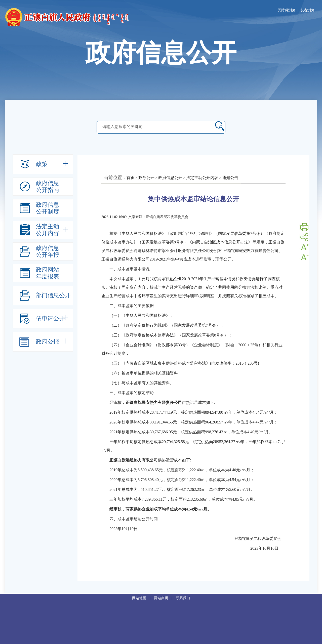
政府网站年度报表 (48, 273)
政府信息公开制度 (48, 208)
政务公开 (146, 178)
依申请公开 (50, 318)
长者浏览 (307, 10)
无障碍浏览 (287, 10)
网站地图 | (143, 598)
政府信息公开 (170, 178)
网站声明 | (165, 598)
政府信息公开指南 (48, 187)
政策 (42, 164)
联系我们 (183, 598)
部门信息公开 (53, 295)
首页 (131, 178)
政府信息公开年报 (48, 251)
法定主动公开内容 (48, 230)
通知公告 (230, 178)
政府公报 (48, 342)
